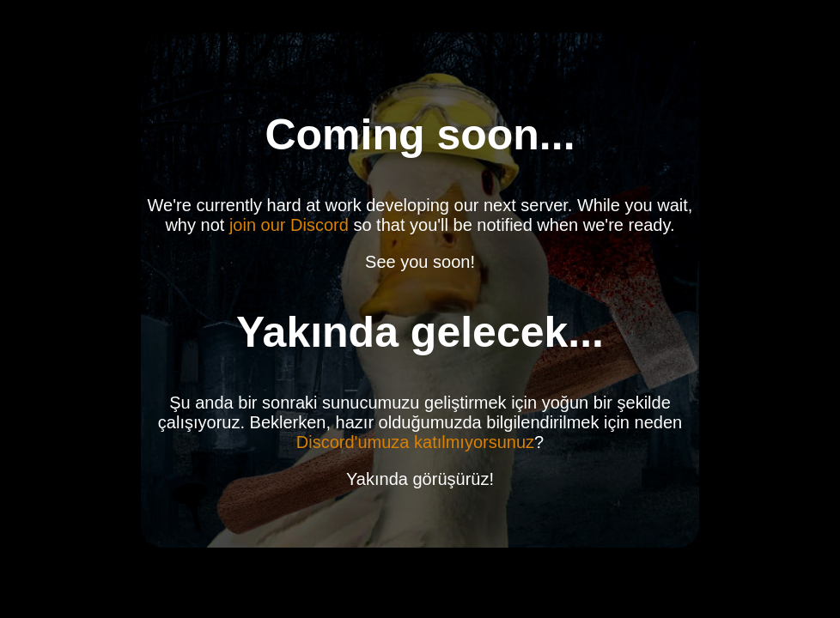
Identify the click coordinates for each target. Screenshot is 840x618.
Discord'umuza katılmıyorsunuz (415, 442)
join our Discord (289, 225)
